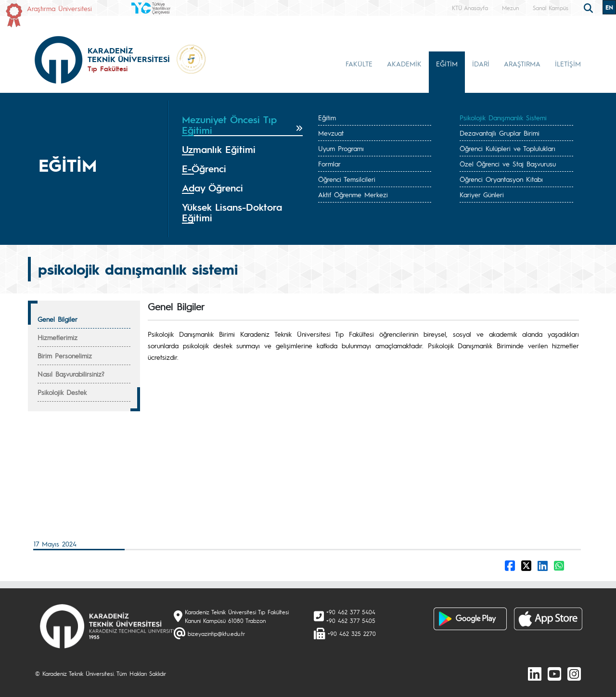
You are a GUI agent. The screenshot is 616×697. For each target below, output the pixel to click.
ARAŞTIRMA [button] (522, 63)
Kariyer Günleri (482, 194)
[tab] (242, 125)
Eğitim (327, 117)
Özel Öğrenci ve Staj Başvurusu (508, 164)
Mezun (510, 8)
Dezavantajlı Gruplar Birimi (500, 133)
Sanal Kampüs (551, 8)
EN (609, 7)
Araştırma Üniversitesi (59, 8)
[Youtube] (554, 673)
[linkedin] (535, 673)
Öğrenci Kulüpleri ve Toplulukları (507, 148)
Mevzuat (331, 133)
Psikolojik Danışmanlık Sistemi (503, 117)
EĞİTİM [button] (447, 63)
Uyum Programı (341, 148)
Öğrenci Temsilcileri (347, 179)
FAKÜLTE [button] (359, 63)
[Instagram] (574, 673)
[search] (590, 7)
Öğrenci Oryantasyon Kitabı (501, 179)
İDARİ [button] (481, 63)
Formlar (329, 164)
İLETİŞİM (568, 63)
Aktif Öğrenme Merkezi (353, 194)
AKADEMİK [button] (404, 63)
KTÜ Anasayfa (470, 8)
